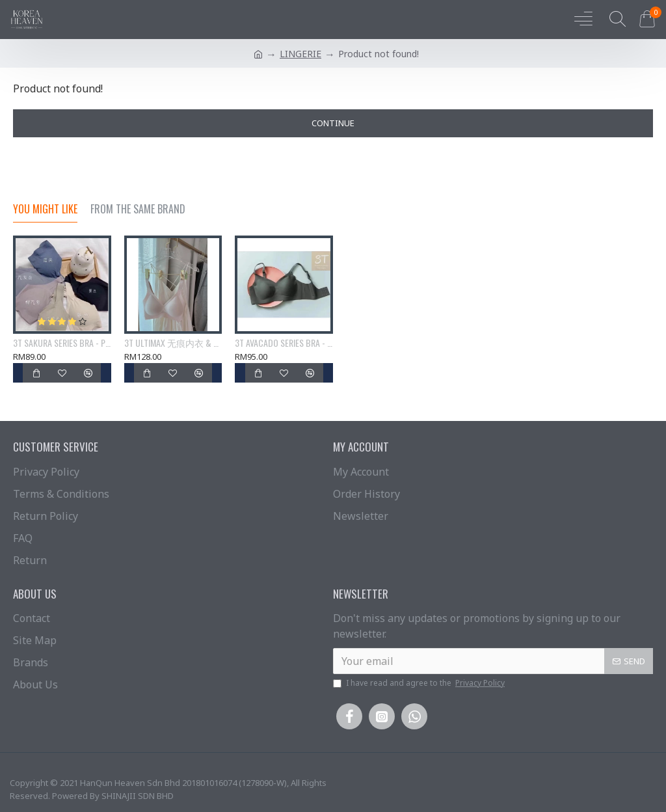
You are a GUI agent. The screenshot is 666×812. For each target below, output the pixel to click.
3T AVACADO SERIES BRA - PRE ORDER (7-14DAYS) (284, 343)
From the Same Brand (138, 210)
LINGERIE (300, 54)
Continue (333, 123)
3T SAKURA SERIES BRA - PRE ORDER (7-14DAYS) (62, 343)
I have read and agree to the (420, 683)
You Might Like (45, 210)
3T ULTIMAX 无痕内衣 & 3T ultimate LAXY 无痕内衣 (173, 343)
